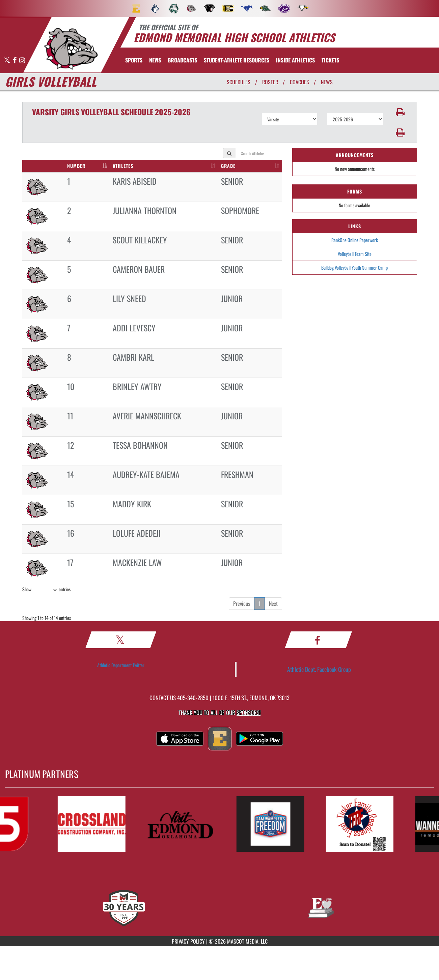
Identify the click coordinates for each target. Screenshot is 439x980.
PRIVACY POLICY (188, 941)
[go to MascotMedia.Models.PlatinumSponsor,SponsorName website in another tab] (97, 824)
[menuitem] (136, 8)
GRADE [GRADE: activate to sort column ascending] (228, 166)
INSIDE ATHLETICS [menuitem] (295, 60)
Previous (242, 603)
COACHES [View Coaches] (299, 82)
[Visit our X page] (7, 61)
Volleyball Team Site (355, 254)
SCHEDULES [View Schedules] (239, 82)
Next (273, 603)
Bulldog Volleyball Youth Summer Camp (354, 268)
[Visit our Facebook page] (15, 61)
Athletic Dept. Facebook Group (319, 669)
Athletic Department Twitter (121, 665)
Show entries (46, 590)
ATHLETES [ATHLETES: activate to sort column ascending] (123, 166)
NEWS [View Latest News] (327, 82)
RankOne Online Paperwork (355, 240)
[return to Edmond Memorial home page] (71, 49)
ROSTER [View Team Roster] (270, 82)
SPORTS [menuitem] (134, 60)
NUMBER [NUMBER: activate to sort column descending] (76, 166)
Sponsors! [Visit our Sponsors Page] (249, 712)
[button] (400, 112)
